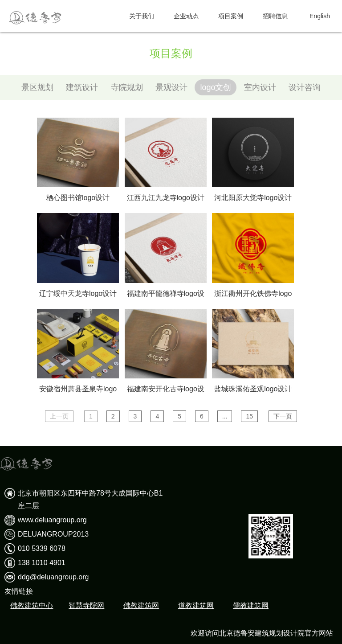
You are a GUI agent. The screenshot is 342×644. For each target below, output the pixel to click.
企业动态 (186, 16)
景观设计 (171, 87)
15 (249, 416)
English (320, 16)
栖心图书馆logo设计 (78, 198)
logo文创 (216, 87)
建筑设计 (82, 87)
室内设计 (260, 87)
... (225, 416)
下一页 (283, 416)
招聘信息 (275, 16)
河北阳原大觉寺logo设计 (253, 198)
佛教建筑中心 (32, 605)
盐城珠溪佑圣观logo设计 (253, 389)
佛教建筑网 (141, 605)
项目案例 (231, 16)
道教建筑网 (196, 605)
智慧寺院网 (86, 605)
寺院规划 (127, 87)
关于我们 (142, 16)
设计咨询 (305, 87)
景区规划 (37, 87)
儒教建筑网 (251, 605)
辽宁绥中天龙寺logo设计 (78, 293)
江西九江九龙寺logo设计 (166, 198)
